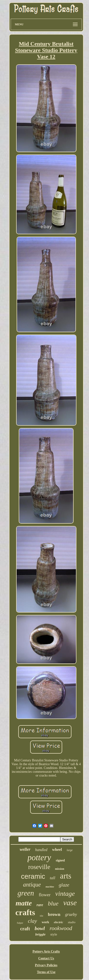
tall (53, 878)
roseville (39, 867)
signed (60, 860)
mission (60, 869)
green (26, 893)
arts (66, 876)
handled (41, 850)
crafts (25, 912)
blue (53, 903)
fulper (20, 923)
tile (42, 916)
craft (25, 929)
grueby (71, 914)
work (45, 922)
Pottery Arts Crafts (46, 951)
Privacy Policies (46, 965)
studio (72, 922)
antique (32, 885)
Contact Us (46, 958)
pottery (39, 858)
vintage (65, 894)
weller (25, 849)
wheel (57, 850)
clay (33, 921)
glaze (64, 885)
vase (70, 903)
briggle (40, 934)
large (70, 850)
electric (59, 922)
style (54, 934)
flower (45, 895)
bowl (40, 928)
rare (40, 905)
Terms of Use (46, 972)
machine (50, 887)
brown (54, 914)
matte (24, 903)
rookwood (61, 928)
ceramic (33, 876)
